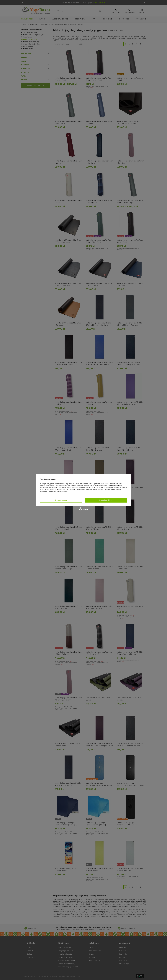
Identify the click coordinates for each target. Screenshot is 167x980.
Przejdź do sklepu (106, 500)
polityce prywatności (115, 486)
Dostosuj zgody (61, 500)
